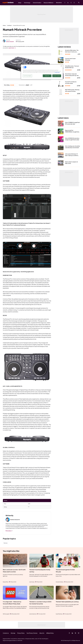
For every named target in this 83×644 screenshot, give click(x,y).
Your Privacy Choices (32, 633)
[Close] (61, 66)
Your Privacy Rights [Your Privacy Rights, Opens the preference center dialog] (27, 76)
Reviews (6, 543)
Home (4, 25)
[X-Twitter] (71, 3)
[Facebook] (65, 3)
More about (9, 531)
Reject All (47, 76)
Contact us (6, 633)
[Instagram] (74, 3)
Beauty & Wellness (48, 3)
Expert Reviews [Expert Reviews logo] (7, 3)
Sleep (20, 3)
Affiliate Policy (50, 633)
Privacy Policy (21, 633)
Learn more (11, 48)
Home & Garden (37, 3)
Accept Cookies (57, 76)
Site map (13, 633)
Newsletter (59, 3)
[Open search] (79, 3)
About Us (42, 633)
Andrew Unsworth (10, 42)
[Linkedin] (68, 3)
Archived (9, 25)
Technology (27, 3)
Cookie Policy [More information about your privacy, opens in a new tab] (57, 72)
